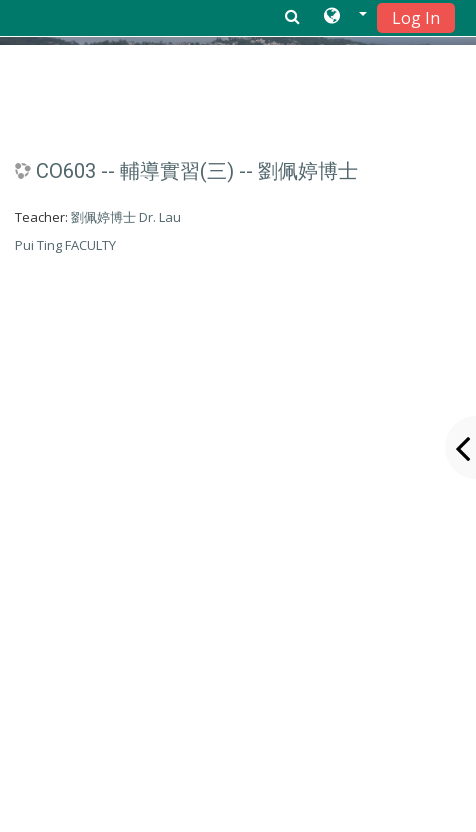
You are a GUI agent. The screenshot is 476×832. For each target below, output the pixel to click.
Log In (416, 18)
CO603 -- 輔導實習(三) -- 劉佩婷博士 (197, 171)
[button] (345, 17)
